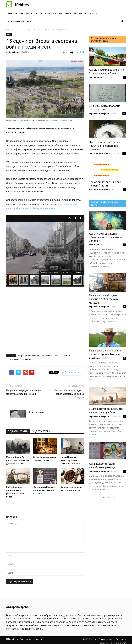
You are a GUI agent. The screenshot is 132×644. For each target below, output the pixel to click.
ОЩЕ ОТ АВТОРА (41, 431)
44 (124, 113)
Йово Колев (14, 52)
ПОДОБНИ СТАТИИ (18, 431)
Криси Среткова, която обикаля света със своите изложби (105, 237)
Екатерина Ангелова (99, 153)
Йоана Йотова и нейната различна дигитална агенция (70, 460)
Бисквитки (121, 639)
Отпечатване (71, 372)
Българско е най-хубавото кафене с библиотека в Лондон (106, 299)
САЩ (57, 355)
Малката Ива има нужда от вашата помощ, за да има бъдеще (69, 394)
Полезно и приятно (19, 21)
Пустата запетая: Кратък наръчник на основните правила (104, 146)
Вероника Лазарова (99, 113)
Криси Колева (96, 77)
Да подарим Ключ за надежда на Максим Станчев (44, 490)
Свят (38, 14)
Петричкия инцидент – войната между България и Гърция (24, 392)
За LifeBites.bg (89, 639)
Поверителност (106, 639)
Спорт (93, 14)
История (50, 14)
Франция (27, 359)
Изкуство (65, 14)
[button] (122, 21)
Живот (12, 14)
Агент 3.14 (94, 245)
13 (124, 153)
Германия (47, 355)
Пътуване (80, 14)
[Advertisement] (45, 295)
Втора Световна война (28, 355)
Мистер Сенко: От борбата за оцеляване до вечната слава (18, 460)
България (26, 14)
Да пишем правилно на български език (103, 39)
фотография (13, 359)
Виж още (107, 497)
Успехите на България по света (104, 203)
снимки (66, 355)
